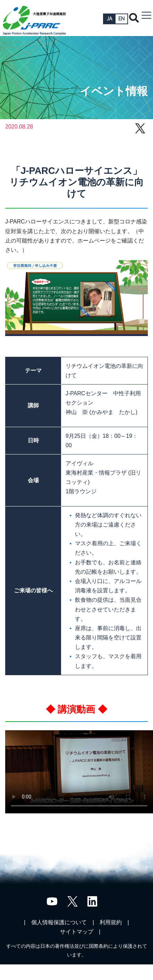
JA (109, 19)
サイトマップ (77, 932)
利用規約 (111, 922)
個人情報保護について (59, 922)
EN (121, 19)
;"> (79, 772)
